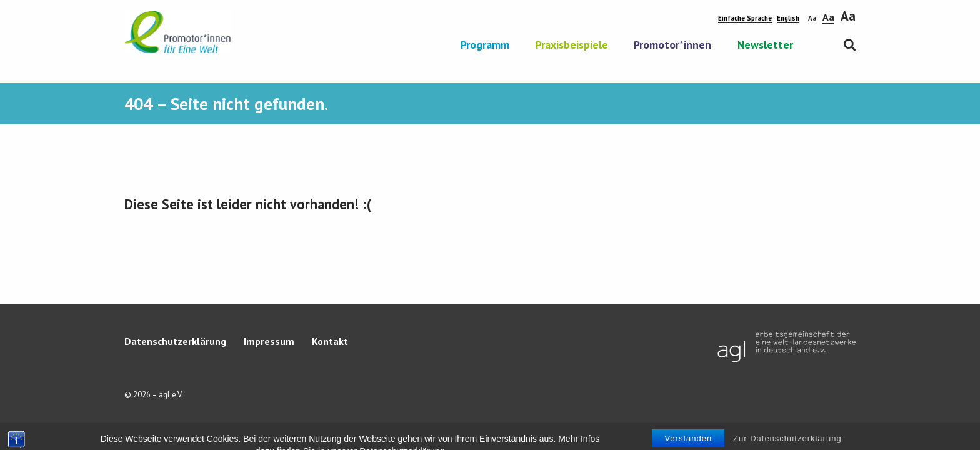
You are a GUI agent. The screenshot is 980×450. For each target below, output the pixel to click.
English (788, 18)
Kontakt (330, 341)
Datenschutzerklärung (175, 341)
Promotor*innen (672, 46)
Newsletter (765, 46)
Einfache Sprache (745, 18)
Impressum (269, 341)
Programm (485, 46)
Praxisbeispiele (572, 46)
